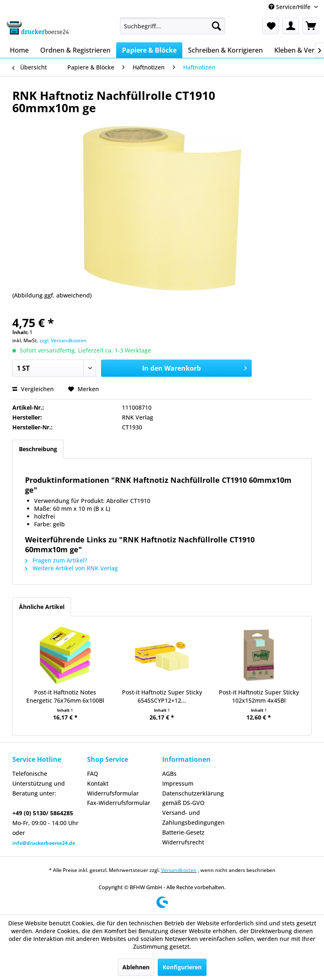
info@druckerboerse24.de (44, 843)
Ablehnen (136, 967)
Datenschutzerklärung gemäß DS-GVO (193, 798)
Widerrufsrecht (183, 842)
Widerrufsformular (113, 793)
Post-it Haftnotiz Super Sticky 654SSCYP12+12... (162, 696)
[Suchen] (216, 26)
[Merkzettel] (271, 26)
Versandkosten (179, 870)
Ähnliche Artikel (42, 607)
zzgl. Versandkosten (63, 340)
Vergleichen (33, 389)
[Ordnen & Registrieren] (75, 50)
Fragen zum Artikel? (56, 560)
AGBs (169, 774)
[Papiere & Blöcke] (149, 50)
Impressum (178, 783)
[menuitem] (172, 26)
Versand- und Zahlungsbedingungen (193, 817)
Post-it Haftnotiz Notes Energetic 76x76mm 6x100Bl (65, 696)
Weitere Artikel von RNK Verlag (71, 568)
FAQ (93, 774)
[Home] (19, 50)
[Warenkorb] (311, 26)
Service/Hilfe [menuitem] (290, 7)
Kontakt (98, 783)
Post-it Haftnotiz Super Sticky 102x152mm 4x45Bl (259, 696)
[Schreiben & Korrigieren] (225, 50)
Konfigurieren (182, 967)
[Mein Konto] (291, 26)
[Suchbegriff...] (172, 26)
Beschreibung (38, 449)
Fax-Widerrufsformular (119, 803)
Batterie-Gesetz (183, 832)
